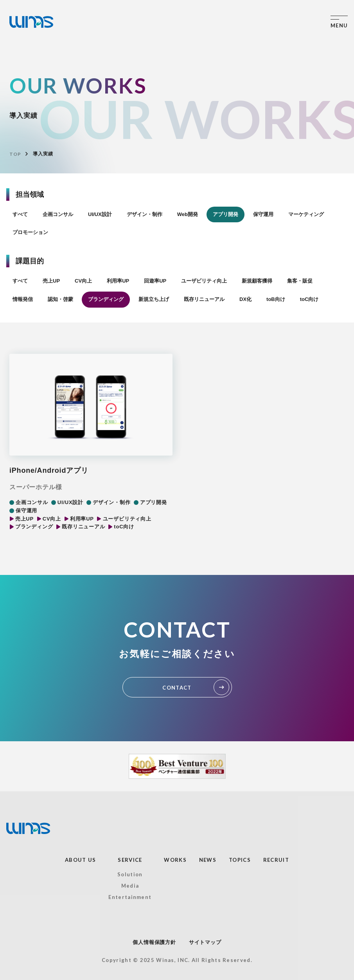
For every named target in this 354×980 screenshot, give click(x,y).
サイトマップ (205, 942)
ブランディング (106, 299)
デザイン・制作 (145, 214)
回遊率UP (155, 281)
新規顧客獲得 (257, 281)
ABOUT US (80, 860)
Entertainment (130, 897)
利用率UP (118, 281)
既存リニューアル (204, 299)
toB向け (276, 299)
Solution (130, 874)
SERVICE (130, 860)
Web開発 (188, 214)
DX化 (245, 299)
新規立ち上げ (154, 299)
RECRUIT (276, 860)
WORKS (175, 860)
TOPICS (240, 860)
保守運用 (263, 214)
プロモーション (30, 232)
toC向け (309, 299)
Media (130, 886)
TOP (15, 154)
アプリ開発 (226, 214)
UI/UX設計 (100, 214)
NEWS (208, 860)
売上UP (51, 281)
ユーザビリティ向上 (204, 281)
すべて (20, 214)
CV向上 (83, 281)
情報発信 (23, 299)
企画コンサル (58, 214)
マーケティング (306, 214)
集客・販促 (300, 281)
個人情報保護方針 (154, 942)
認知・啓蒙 (60, 299)
